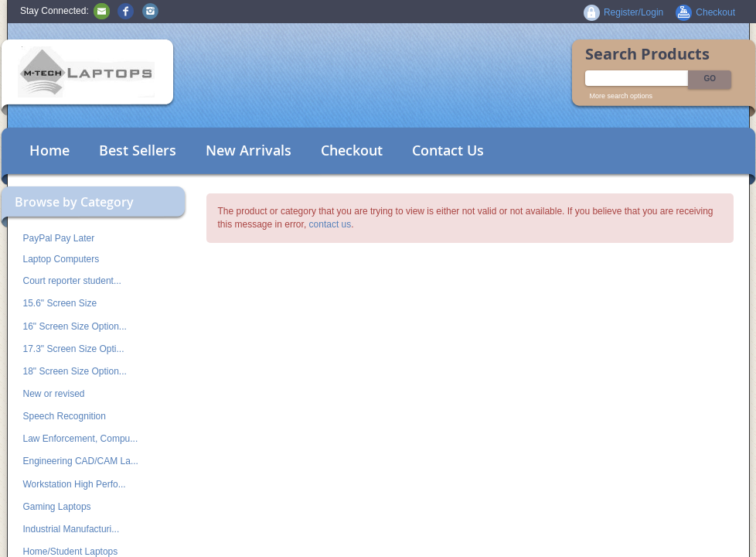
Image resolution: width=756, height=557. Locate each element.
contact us (330, 224)
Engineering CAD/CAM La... (81, 461)
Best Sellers (138, 150)
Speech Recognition (65, 416)
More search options (621, 96)
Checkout (352, 150)
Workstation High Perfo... (75, 484)
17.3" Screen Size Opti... (74, 349)
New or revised (54, 394)
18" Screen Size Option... (75, 371)
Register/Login (633, 12)
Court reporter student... (72, 281)
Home (49, 150)
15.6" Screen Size (60, 303)
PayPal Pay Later (59, 238)
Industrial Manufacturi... (72, 529)
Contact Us (448, 150)
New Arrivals (249, 150)
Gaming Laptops (57, 507)
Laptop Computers (61, 259)
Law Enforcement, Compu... (81, 439)
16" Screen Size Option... (75, 326)
